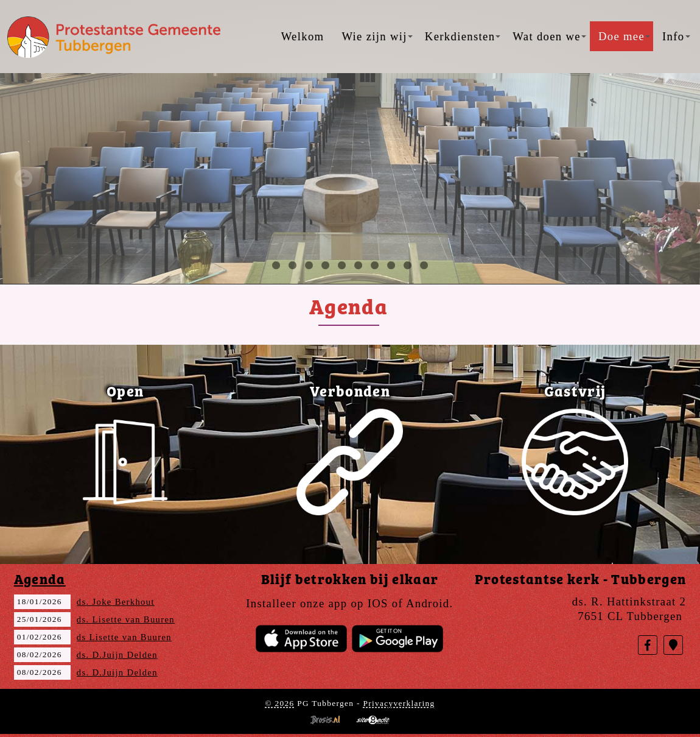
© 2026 (279, 703)
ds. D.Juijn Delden (117, 655)
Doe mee (624, 36)
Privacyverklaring (399, 703)
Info (676, 36)
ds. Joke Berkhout (116, 602)
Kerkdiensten (463, 36)
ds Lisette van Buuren (124, 637)
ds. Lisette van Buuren (126, 619)
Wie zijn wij (377, 36)
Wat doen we (549, 36)
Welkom (303, 36)
